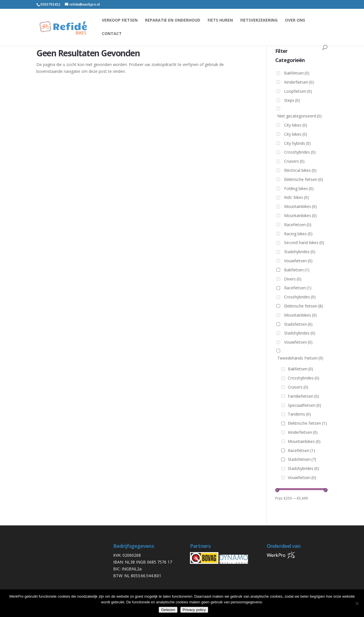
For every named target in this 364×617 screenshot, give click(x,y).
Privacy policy (194, 610)
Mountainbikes (300, 206)
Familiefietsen (303, 396)
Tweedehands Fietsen (300, 358)
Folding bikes (299, 188)
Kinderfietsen (299, 82)
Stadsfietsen (298, 324)
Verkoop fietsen (120, 20)
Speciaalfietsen (304, 405)
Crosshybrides (300, 152)
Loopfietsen (298, 91)
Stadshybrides (300, 252)
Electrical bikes (300, 170)
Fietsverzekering (259, 20)
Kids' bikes (296, 197)
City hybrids (297, 143)
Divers (293, 279)
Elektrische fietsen (304, 179)
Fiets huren (220, 20)
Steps (292, 100)
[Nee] (357, 603)
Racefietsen (298, 225)
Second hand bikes (304, 243)
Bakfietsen (297, 73)
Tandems (299, 414)
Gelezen (168, 610)
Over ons (295, 20)
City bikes (296, 125)
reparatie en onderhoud (173, 20)
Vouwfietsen (298, 261)
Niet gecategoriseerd (299, 116)
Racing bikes (298, 234)
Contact (112, 34)
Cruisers (294, 161)
